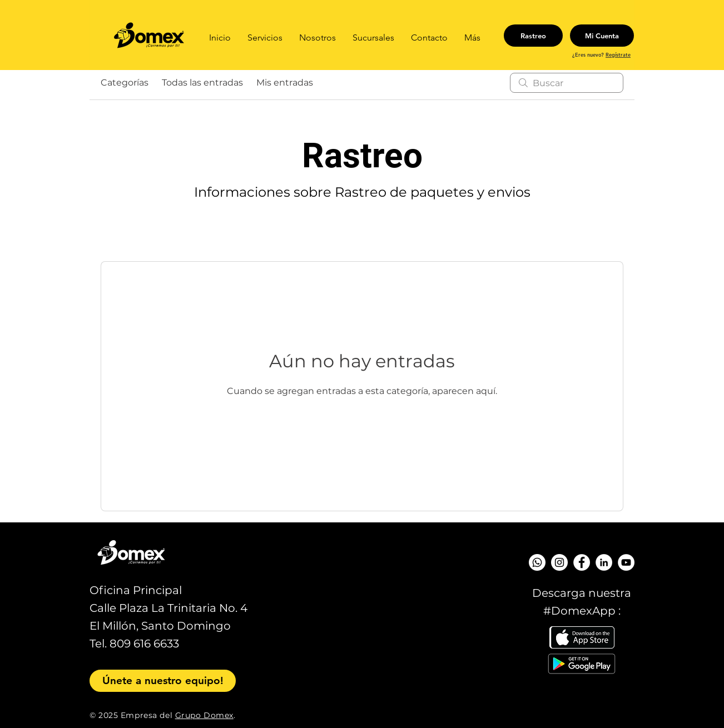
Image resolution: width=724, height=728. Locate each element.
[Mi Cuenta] (602, 36)
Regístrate (618, 54)
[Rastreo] (533, 36)
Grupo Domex (204, 715)
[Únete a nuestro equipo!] (163, 681)
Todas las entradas (202, 83)
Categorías (125, 83)
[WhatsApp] (537, 562)
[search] (567, 83)
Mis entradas (285, 83)
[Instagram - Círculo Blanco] (559, 562)
